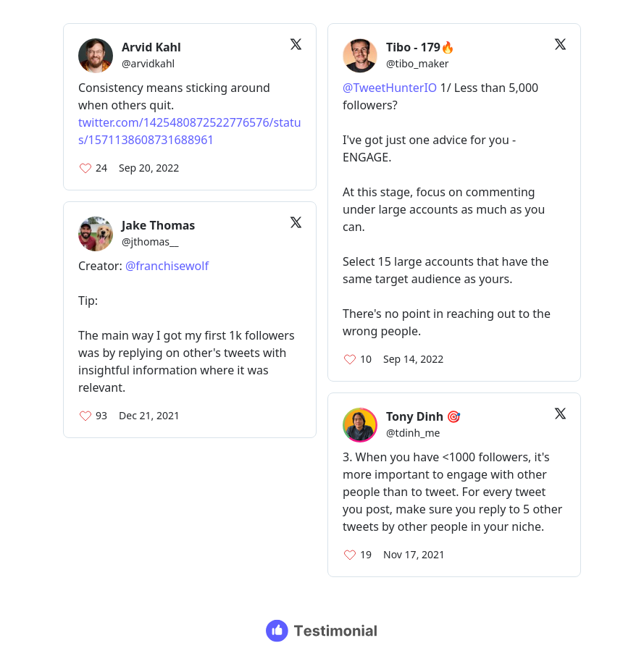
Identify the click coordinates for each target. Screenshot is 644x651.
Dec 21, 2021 (149, 415)
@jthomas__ (150, 241)
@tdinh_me (413, 433)
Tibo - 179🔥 (421, 47)
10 (366, 359)
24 (101, 168)
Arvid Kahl (151, 47)
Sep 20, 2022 (149, 168)
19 (366, 554)
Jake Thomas (158, 225)
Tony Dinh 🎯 (423, 416)
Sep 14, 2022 (413, 359)
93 (101, 415)
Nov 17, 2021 (414, 554)
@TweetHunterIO (390, 88)
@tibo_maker (418, 63)
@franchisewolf (167, 266)
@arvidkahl (148, 63)
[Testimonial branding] (322, 631)
